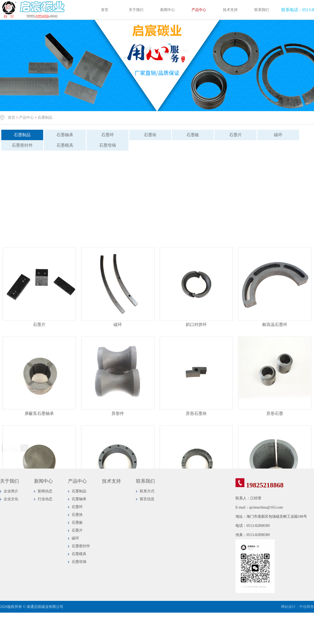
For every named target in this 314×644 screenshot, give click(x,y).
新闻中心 (167, 10)
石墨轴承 (61, 135)
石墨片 (232, 135)
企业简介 (11, 491)
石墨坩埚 (104, 145)
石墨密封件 (81, 546)
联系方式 (147, 491)
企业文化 (11, 499)
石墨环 (104, 135)
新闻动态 (45, 491)
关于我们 (136, 10)
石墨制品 (45, 118)
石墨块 (146, 135)
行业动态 (45, 499)
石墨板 (189, 135)
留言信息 (147, 499)
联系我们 (262, 10)
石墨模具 (61, 145)
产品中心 (199, 10)
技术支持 (230, 10)
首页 (105, 10)
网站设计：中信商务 (298, 607)
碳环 (274, 135)
